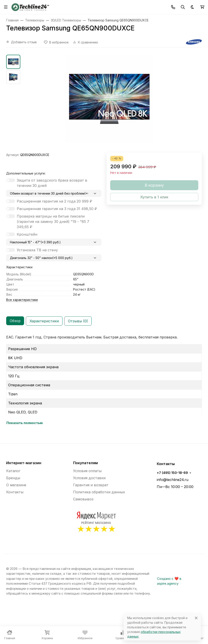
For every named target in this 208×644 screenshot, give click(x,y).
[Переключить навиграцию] (6, 7)
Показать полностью (25, 423)
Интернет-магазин (24, 463)
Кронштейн (27, 234)
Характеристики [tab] (44, 321)
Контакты (15, 492)
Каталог (13, 471)
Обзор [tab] (15, 321)
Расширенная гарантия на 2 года (54, 201)
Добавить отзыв (24, 42)
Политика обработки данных (99, 492)
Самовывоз (83, 499)
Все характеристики (22, 300)
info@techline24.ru (173, 480)
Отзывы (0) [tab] (78, 321)
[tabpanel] (104, 380)
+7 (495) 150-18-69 (172, 473)
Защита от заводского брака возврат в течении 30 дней (52, 183)
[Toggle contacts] (173, 7)
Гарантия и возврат (91, 485)
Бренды (13, 478)
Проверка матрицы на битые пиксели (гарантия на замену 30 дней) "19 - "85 (53, 222)
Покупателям (85, 463)
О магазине (16, 485)
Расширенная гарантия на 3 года (57, 209)
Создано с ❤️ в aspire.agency (169, 581)
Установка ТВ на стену (37, 250)
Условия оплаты (87, 471)
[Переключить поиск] (183, 7)
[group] (109, 104)
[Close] (196, 618)
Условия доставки (89, 478)
